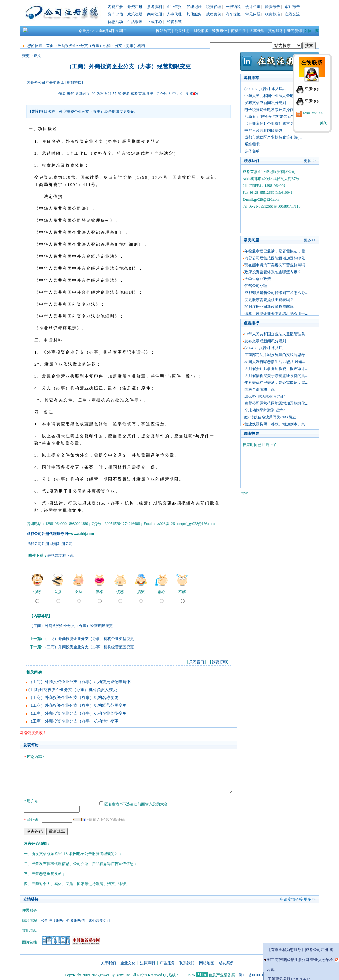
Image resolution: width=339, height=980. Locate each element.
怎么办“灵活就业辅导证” (265, 396)
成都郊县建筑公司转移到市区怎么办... (276, 293)
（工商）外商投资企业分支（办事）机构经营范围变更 (89, 647)
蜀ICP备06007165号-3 (257, 974)
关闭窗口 (197, 662)
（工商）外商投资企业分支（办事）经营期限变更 (71, 626)
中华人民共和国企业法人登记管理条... (276, 96)
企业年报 (174, 7)
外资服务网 (76, 919)
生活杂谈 (135, 22)
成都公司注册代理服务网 (47, 534)
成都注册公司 (61, 544)
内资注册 (115, 7)
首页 (50, 46)
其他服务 (194, 14)
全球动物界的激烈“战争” (265, 410)
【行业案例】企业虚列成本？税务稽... (276, 124)
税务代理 (214, 7)
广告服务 (167, 962)
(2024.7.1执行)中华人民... (265, 89)
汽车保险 (233, 14)
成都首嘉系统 (142, 94)
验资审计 (220, 31)
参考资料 (155, 7)
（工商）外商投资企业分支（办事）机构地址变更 (73, 721)
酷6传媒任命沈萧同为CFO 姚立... (272, 417)
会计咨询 (253, 7)
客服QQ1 (312, 89)
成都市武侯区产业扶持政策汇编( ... (273, 137)
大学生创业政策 (258, 279)
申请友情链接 (291, 898)
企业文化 (128, 962)
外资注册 (135, 7)
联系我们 (187, 962)
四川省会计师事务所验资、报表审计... (276, 369)
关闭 (324, 123)
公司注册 (182, 31)
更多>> (310, 161)
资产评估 (115, 14)
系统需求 (252, 144)
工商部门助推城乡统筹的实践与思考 (275, 355)
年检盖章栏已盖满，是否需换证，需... (276, 251)
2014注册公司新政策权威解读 (269, 307)
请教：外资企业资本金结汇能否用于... (276, 314)
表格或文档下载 (60, 556)
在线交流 (292, 14)
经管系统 (174, 22)
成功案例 (214, 14)
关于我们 (108, 962)
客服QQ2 (312, 101)
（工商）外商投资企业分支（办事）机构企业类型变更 (89, 639)
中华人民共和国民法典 (263, 130)
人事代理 (174, 14)
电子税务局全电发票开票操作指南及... (276, 110)
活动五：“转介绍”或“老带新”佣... (272, 117)
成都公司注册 (38, 544)
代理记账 (194, 7)
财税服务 (201, 31)
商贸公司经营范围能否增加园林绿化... (276, 258)
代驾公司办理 (256, 286)
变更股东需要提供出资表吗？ (269, 300)
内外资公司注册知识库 (45, 83)
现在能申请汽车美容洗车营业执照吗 (275, 265)
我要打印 (219, 662)
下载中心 (155, 22)
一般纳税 (233, 7)
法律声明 (147, 962)
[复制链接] (74, 83)
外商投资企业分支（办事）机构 (85, 46)
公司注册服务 (52, 919)
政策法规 (135, 14)
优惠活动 (115, 22)
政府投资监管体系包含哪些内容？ (273, 272)
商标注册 (155, 14)
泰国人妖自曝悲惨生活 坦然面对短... (275, 362)
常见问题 (253, 14)
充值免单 (252, 151)
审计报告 (292, 7)
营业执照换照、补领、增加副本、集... (276, 424)
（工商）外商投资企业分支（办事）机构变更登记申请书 (80, 682)
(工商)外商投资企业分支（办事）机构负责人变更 (73, 690)
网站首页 (164, 31)
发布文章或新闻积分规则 (265, 103)
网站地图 (207, 962)
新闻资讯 (295, 31)
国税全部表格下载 (260, 389)
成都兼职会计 (100, 919)
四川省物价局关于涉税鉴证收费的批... (276, 376)
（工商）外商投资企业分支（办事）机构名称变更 (73, 698)
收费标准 (273, 14)
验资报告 (273, 7)
